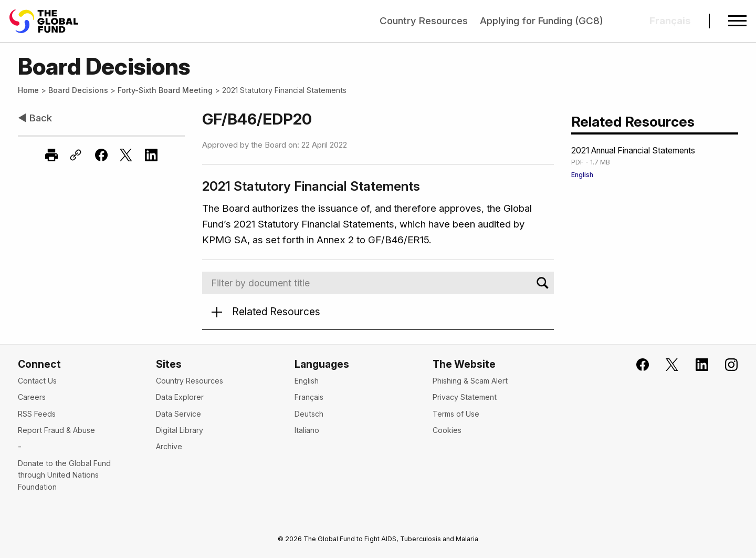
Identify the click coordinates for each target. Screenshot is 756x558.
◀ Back (35, 118)
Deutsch (309, 414)
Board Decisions (78, 90)
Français (309, 397)
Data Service (178, 414)
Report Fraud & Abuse (56, 430)
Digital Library (180, 430)
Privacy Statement (465, 397)
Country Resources (424, 21)
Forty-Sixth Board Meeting (165, 90)
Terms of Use (456, 414)
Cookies (447, 430)
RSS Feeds (37, 414)
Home (28, 90)
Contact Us (37, 381)
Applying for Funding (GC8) (542, 21)
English (582, 175)
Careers (32, 397)
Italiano (307, 430)
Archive (169, 446)
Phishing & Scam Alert (470, 381)
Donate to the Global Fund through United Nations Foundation (64, 475)
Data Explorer (180, 397)
